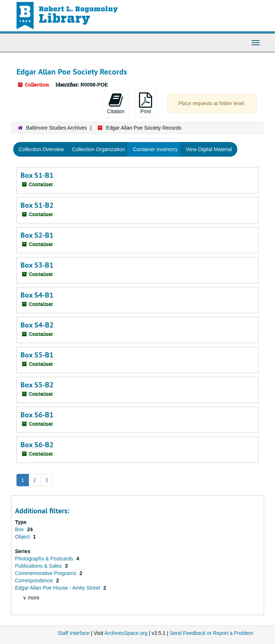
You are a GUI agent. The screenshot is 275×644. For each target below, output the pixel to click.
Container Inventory (155, 149)
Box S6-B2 (37, 445)
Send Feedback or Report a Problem (211, 633)
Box (20, 529)
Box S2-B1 (37, 235)
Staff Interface (74, 633)
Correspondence (35, 580)
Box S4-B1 (37, 295)
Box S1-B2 (37, 205)
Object (23, 537)
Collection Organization (99, 149)
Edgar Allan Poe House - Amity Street (58, 588)
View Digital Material (209, 149)
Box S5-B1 (37, 355)
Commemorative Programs (46, 573)
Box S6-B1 (37, 415)
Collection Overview (41, 149)
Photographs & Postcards (45, 559)
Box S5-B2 (37, 385)
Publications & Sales (39, 566)
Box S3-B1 (37, 265)
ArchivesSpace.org (126, 633)
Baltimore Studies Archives (56, 128)
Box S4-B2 (37, 325)
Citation (116, 103)
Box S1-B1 (37, 175)
